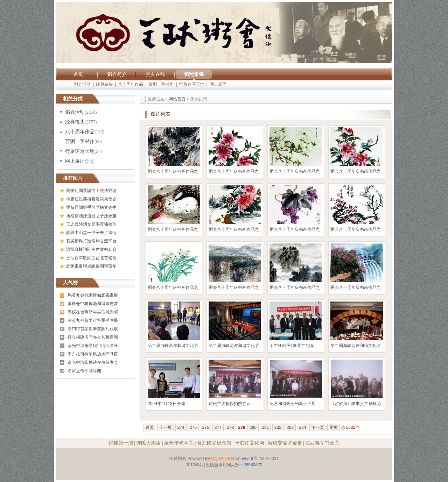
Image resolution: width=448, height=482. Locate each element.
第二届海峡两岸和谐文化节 (173, 346)
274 (181, 427)
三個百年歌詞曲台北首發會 (91, 258)
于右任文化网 (250, 443)
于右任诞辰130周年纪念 (292, 346)
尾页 (334, 427)
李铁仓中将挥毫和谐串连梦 (93, 304)
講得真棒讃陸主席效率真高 (91, 249)
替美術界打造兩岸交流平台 (91, 241)
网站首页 (177, 99)
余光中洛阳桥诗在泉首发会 (93, 362)
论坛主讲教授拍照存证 (230, 404)
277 (218, 427)
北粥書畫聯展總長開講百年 (91, 266)
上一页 (166, 427)
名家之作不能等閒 (84, 371)
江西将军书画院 (322, 443)
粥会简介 (117, 74)
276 (205, 427)
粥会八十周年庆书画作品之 (173, 171)
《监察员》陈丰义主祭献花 (356, 404)
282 (278, 427)
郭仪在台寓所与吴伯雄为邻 (93, 312)
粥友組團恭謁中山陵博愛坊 (91, 191)
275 (193, 427)
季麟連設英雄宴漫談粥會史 (91, 199)
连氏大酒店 (148, 443)
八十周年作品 (131, 84)
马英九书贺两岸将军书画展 (93, 320)
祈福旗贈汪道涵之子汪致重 (91, 216)
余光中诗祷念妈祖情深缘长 (93, 346)
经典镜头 (104, 84)
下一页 (318, 427)
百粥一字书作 (161, 84)
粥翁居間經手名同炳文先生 (91, 207)
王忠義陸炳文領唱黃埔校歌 (91, 224)
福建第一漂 (121, 443)
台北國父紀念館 (214, 443)
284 (302, 427)
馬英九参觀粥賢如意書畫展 (93, 295)
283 (290, 427)
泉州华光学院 (179, 443)
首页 (78, 74)
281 (265, 427)
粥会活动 (82, 84)
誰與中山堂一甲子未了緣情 (91, 233)
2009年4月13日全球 (166, 404)
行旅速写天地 (192, 84)
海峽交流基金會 (285, 443)
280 (253, 427)
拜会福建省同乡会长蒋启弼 (93, 337)
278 (230, 427)
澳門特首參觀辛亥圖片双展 (93, 329)
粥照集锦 (194, 74)
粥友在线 (155, 74)
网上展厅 (218, 84)
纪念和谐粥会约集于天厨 (293, 404)
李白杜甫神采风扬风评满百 (93, 354)
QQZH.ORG (222, 459)
